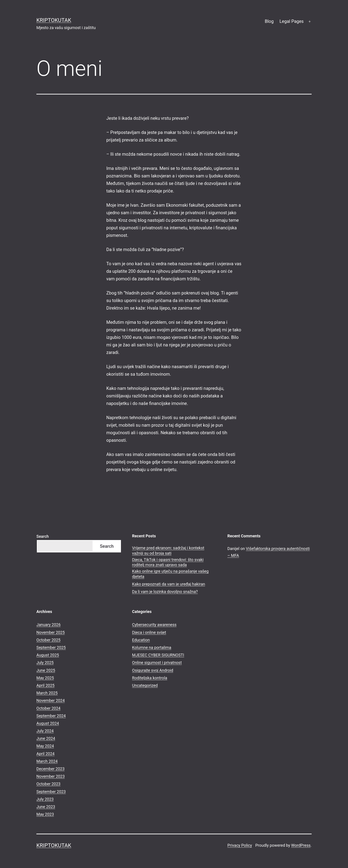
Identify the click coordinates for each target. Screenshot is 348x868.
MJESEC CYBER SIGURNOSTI (158, 655)
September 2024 (51, 716)
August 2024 (48, 723)
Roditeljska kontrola (150, 678)
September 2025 (51, 647)
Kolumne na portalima (152, 647)
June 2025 (46, 670)
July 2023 (45, 799)
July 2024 (45, 731)
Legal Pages (292, 21)
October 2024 (48, 708)
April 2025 (45, 685)
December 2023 (50, 769)
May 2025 (45, 678)
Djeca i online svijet (149, 632)
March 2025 (47, 693)
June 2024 (46, 738)
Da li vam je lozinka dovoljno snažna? (165, 592)
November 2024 (51, 700)
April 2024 (45, 754)
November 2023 (51, 776)
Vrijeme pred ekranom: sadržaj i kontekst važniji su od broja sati (168, 550)
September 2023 (51, 792)
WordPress (301, 845)
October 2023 (48, 784)
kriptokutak (54, 20)
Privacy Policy (240, 845)
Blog (269, 21)
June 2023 (46, 807)
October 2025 (48, 640)
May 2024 (45, 746)
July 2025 (45, 663)
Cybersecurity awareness (154, 625)
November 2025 (51, 632)
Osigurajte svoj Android (153, 670)
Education (141, 640)
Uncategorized (145, 685)
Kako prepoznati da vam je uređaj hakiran (169, 584)
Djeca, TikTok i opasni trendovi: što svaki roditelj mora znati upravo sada (168, 562)
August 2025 (48, 655)
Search (43, 536)
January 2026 (48, 625)
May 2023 (45, 814)
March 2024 (47, 761)
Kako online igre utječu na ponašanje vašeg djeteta (170, 574)
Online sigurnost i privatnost (157, 663)
